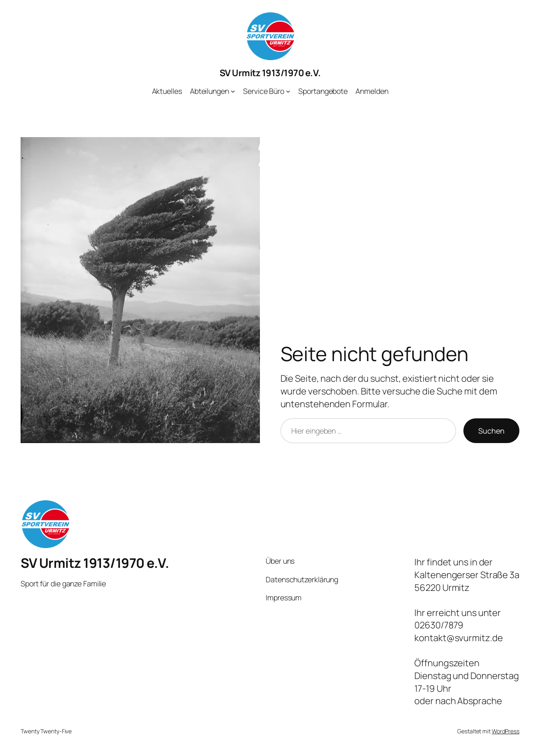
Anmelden (372, 91)
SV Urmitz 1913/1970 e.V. (270, 73)
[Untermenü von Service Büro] (288, 91)
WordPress (506, 731)
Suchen (491, 431)
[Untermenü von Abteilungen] (233, 91)
